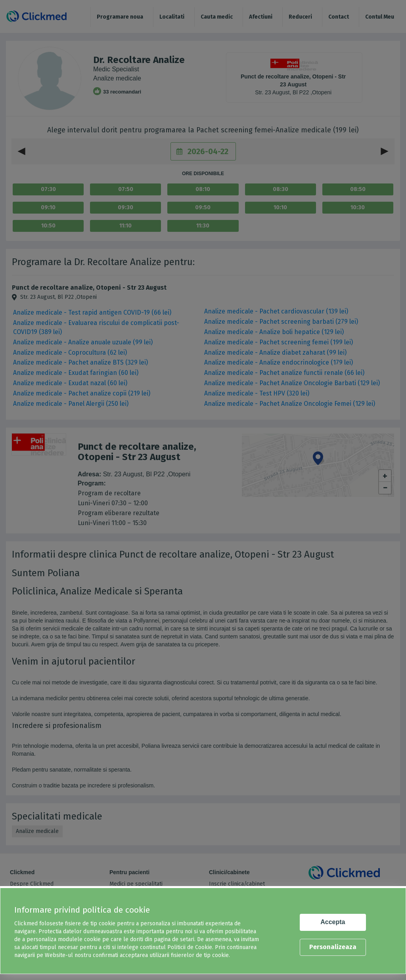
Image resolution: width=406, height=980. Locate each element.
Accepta (333, 922)
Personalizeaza (333, 947)
